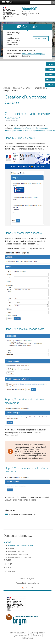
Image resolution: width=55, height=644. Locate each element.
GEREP (8, 564)
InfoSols (8, 568)
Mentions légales (27, 578)
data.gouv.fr (27, 638)
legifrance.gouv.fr (18, 633)
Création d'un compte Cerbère (21, 545)
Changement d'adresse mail (20, 557)
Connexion (13, 548)
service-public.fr (37, 633)
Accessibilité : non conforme (27, 583)
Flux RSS (29, 587)
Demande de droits (16, 551)
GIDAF (7, 560)
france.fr (37, 635)
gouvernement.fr (22, 635)
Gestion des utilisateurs (18, 554)
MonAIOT (29, 9)
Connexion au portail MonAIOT (22, 514)
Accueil (7, 88)
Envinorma (9, 571)
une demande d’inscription (33, 54)
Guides (16, 88)
